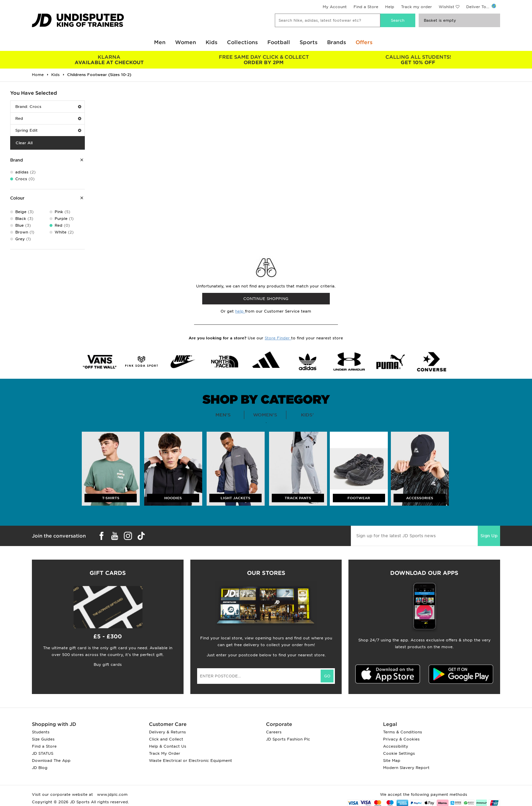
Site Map (392, 761)
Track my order (416, 7)
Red (48, 118)
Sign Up (489, 536)
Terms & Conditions (403, 732)
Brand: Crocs (48, 107)
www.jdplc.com (112, 794)
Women (186, 42)
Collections (242, 42)
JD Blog (40, 768)
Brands (337, 42)
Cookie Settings (399, 753)
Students (41, 732)
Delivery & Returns (167, 732)
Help (390, 7)
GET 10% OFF (418, 60)
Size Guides (43, 739)
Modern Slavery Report (406, 768)
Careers (274, 732)
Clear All (24, 143)
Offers (364, 42)
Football (279, 42)
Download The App (51, 761)
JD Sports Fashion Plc (288, 739)
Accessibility (396, 746)
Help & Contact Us (168, 746)
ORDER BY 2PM (263, 60)
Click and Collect (166, 739)
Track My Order (165, 753)
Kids (212, 42)
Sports (309, 42)
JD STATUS (43, 753)
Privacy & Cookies (401, 739)
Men (160, 42)
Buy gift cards (108, 664)
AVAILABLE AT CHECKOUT (109, 60)
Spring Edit (48, 130)
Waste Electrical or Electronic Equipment (191, 761)
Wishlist (446, 7)
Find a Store (366, 7)
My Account (335, 7)
